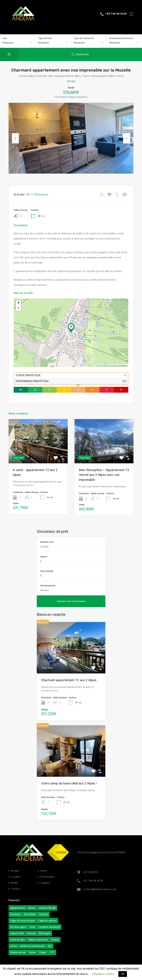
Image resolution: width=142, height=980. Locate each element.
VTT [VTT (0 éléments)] (52, 952)
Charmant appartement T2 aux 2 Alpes (69, 680)
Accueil (71, 81)
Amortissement (48, 586)
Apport (44, 557)
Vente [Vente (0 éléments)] (32, 952)
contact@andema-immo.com (100, 889)
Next (127, 138)
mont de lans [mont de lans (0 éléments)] (18, 940)
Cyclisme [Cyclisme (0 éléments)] (15, 914)
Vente (44, 871)
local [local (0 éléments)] (32, 927)
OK (123, 974)
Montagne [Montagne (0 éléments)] (45, 933)
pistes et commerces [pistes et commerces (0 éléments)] (32, 946)
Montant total (47, 542)
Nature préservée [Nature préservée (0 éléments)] (38, 940)
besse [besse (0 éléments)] (32, 908)
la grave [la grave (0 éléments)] (44, 914)
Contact (15, 889)
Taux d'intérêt (47, 571)
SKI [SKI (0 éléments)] (50, 946)
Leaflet (98, 366)
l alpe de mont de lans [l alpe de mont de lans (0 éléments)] (23, 921)
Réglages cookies (103, 974)
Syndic (14, 883)
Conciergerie (47, 877)
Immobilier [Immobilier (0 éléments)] (30, 914)
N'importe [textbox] (8, 43)
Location (16, 877)
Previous (15, 138)
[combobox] (18, 43)
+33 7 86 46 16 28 (116, 14)
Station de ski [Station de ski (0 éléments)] (18, 952)
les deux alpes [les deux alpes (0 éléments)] (18, 927)
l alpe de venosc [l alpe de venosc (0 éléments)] (47, 921)
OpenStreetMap (110, 366)
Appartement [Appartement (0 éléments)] (18, 908)
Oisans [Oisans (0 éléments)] (55, 940)
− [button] (18, 308)
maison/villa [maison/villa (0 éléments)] (17, 933)
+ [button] (18, 303)
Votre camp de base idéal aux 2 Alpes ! (69, 783)
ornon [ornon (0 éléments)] (14, 946)
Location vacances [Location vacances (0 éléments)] (49, 927)
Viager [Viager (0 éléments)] (43, 952)
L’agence (45, 883)
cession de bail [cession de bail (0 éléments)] (47, 908)
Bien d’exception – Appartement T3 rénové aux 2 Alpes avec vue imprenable (104, 475)
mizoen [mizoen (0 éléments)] (31, 933)
